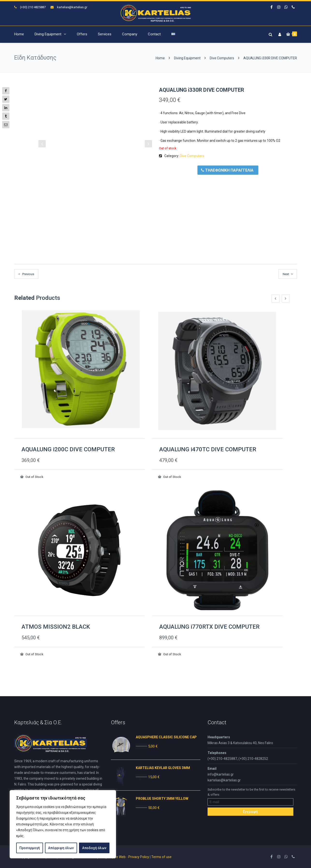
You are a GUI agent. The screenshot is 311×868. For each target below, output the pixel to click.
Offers (82, 34)
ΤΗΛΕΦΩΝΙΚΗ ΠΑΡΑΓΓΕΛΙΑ (227, 170)
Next (286, 274)
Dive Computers (222, 58)
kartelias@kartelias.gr (72, 7)
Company (130, 34)
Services (105, 34)
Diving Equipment (48, 34)
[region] (63, 824)
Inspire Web (117, 857)
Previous (28, 274)
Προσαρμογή (30, 848)
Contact (154, 34)
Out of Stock (34, 477)
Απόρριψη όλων (61, 848)
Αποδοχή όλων (94, 848)
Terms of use (161, 857)
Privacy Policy (139, 857)
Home (19, 34)
